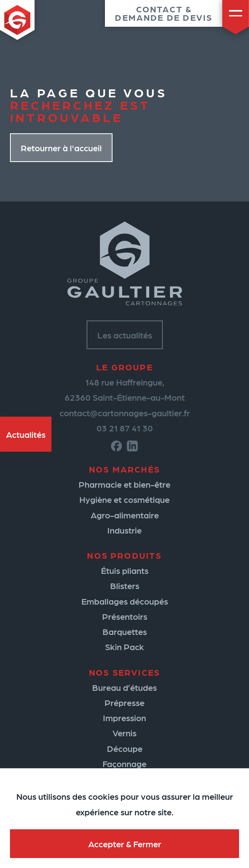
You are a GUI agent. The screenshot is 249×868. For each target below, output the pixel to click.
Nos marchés (125, 469)
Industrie (125, 530)
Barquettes (125, 631)
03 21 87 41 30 (125, 428)
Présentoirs (125, 616)
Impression (125, 718)
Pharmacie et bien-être (125, 484)
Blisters (125, 585)
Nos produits (124, 555)
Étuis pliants (125, 570)
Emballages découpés (125, 601)
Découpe (125, 748)
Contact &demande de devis (164, 13)
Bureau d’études (125, 687)
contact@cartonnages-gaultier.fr (125, 413)
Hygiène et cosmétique (125, 499)
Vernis (125, 733)
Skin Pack (125, 647)
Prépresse (125, 702)
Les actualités (125, 335)
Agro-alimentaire (125, 515)
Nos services (125, 672)
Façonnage (125, 763)
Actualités (26, 434)
